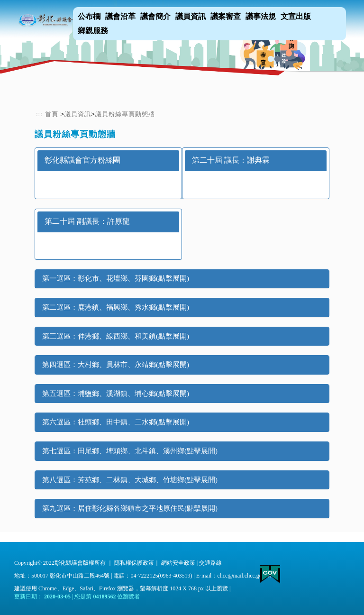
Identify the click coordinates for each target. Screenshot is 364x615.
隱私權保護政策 (134, 563)
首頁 (52, 114)
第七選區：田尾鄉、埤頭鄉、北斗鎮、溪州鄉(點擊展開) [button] (130, 451)
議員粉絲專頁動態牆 (125, 114)
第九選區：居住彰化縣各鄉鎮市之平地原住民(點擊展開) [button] (130, 508)
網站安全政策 (178, 563)
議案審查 (226, 16)
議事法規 (261, 16)
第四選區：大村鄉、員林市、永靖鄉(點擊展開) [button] (116, 365)
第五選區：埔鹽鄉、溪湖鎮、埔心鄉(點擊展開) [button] (116, 394)
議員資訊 (191, 16)
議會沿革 (120, 16)
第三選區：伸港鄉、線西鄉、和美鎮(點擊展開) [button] (116, 336)
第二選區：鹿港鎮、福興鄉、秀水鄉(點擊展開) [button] (116, 307)
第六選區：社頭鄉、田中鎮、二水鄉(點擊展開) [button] (116, 422)
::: (39, 114)
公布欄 (89, 16)
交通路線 (210, 563)
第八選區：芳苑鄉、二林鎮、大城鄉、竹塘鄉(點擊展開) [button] (130, 480)
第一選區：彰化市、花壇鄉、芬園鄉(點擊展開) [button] (116, 278)
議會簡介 (155, 16)
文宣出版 (296, 16)
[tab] (182, 279)
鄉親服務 (93, 31)
